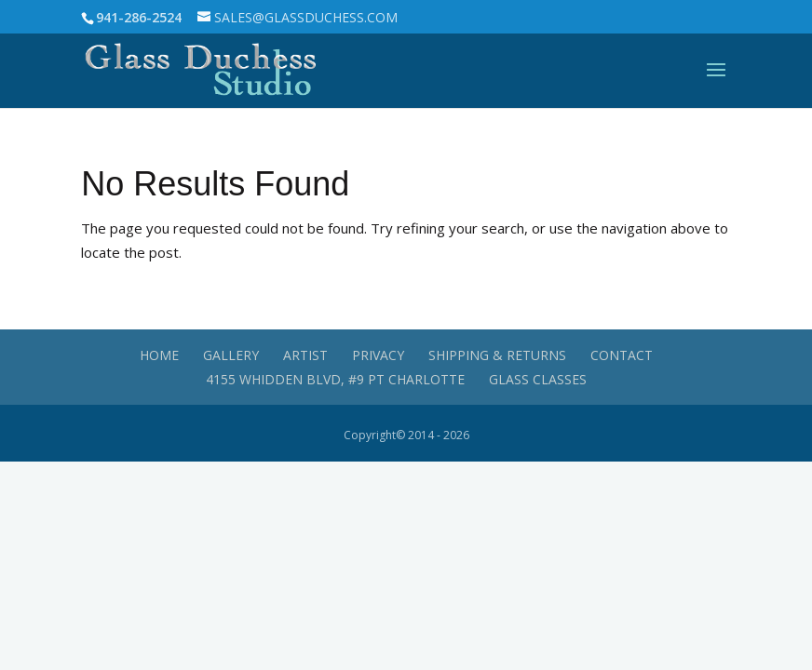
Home (159, 355)
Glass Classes (538, 379)
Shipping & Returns (497, 355)
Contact (622, 355)
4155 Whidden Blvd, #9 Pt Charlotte (335, 379)
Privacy (378, 355)
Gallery (231, 355)
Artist (305, 355)
